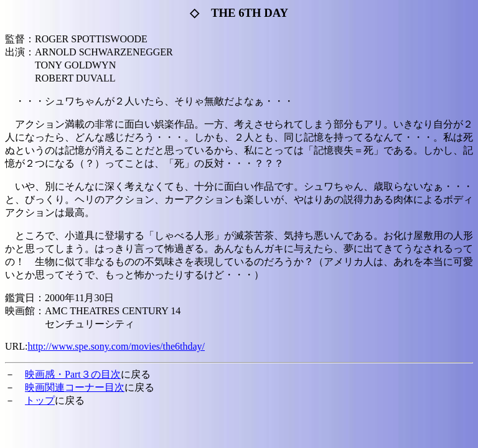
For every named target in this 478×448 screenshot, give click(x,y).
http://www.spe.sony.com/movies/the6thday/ (116, 346)
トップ (40, 400)
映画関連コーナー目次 (75, 387)
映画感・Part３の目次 (73, 374)
